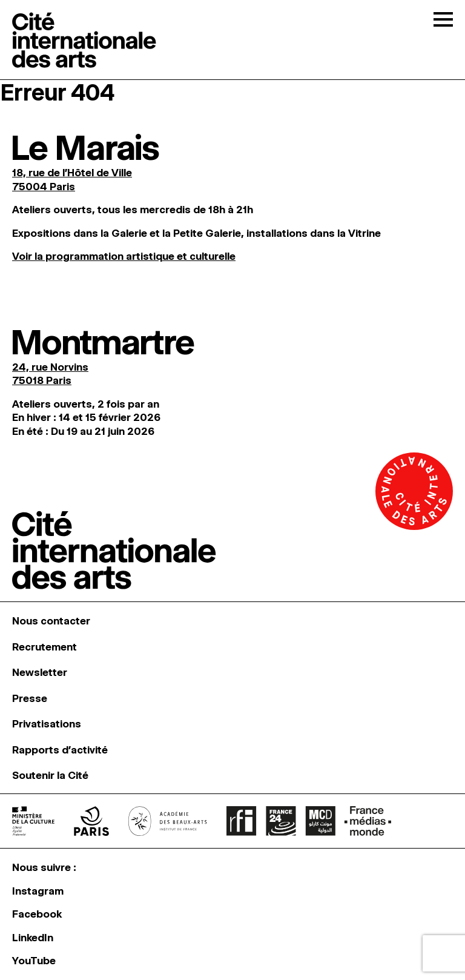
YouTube (34, 961)
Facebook (37, 914)
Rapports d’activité (60, 750)
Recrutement (45, 647)
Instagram (38, 891)
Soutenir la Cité (50, 775)
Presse (30, 698)
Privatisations (47, 724)
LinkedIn (33, 938)
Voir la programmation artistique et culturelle (124, 256)
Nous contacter (51, 621)
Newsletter (40, 672)
